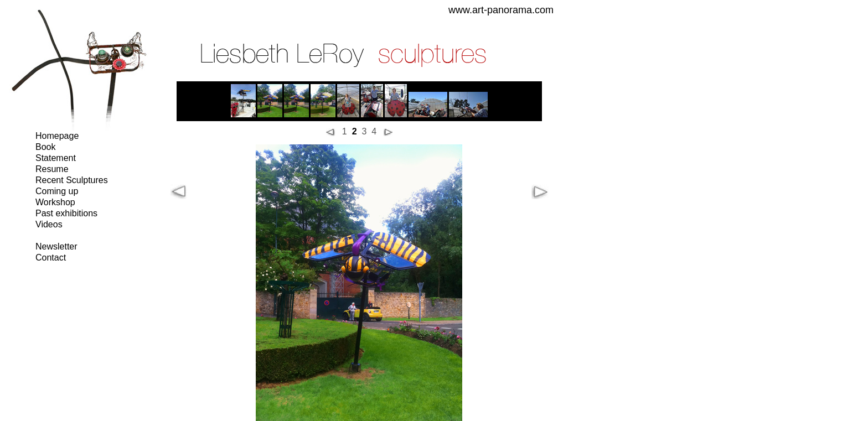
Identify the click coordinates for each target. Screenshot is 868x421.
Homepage (57, 136)
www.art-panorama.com (501, 10)
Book (45, 147)
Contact (51, 258)
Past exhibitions (66, 213)
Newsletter (56, 246)
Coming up (57, 191)
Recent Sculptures (72, 180)
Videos (49, 224)
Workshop (55, 202)
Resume (52, 169)
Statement (56, 158)
